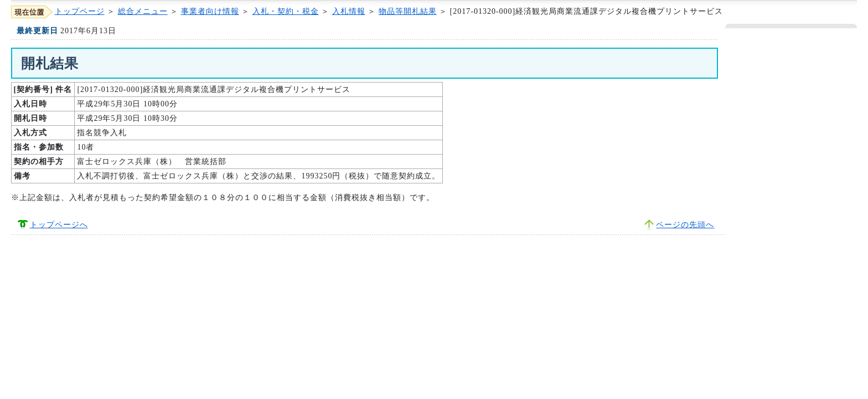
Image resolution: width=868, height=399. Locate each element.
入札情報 (349, 11)
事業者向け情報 (210, 11)
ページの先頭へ (685, 225)
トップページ (80, 11)
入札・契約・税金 (286, 11)
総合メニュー (143, 11)
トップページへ (59, 225)
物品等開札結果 (408, 11)
